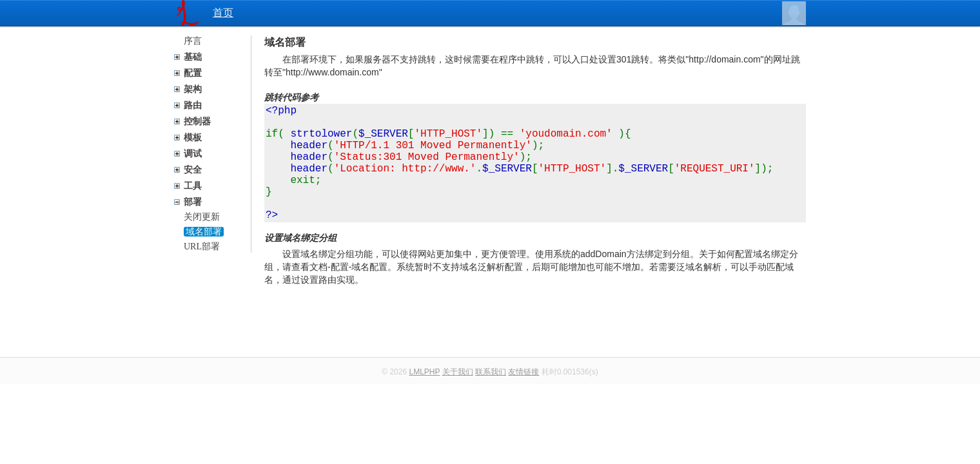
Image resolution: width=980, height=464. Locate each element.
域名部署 (204, 232)
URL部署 (202, 247)
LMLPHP (424, 398)
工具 (193, 186)
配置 (193, 73)
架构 (193, 89)
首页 (223, 13)
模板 (193, 138)
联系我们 (491, 398)
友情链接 (524, 398)
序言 (193, 41)
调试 (193, 154)
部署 (193, 202)
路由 (193, 105)
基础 (193, 57)
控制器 (197, 121)
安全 (193, 170)
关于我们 (458, 398)
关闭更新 (202, 217)
